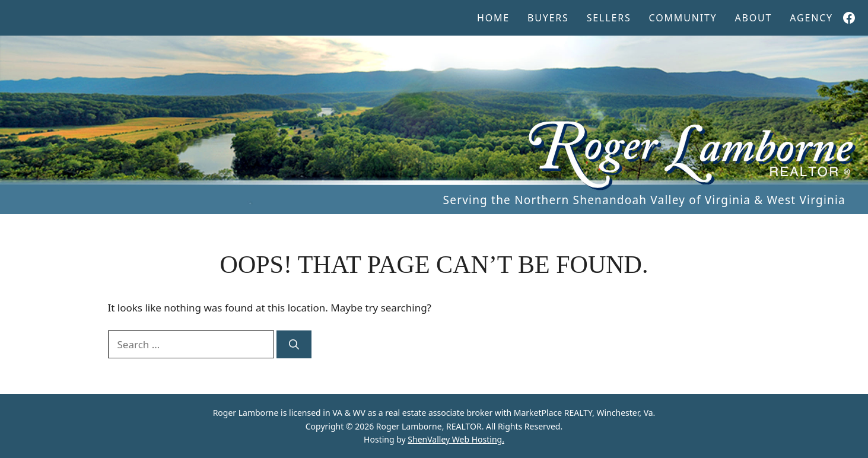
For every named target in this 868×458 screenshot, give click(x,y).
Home (493, 18)
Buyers (548, 18)
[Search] (294, 345)
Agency (811, 18)
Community (683, 18)
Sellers (609, 18)
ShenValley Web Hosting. (456, 439)
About (753, 18)
